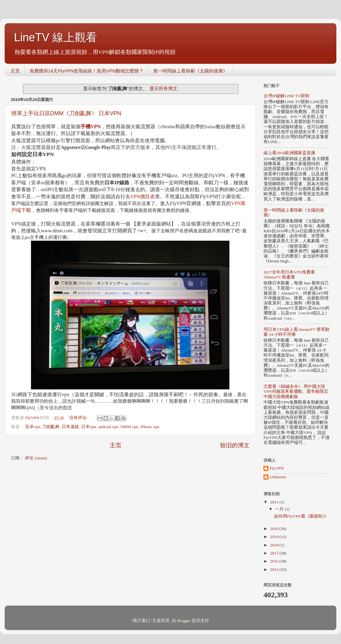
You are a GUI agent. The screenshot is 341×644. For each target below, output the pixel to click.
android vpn (108, 427)
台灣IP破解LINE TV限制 (286, 96)
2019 (275, 537)
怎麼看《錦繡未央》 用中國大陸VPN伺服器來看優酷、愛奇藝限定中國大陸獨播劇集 (296, 391)
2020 (275, 529)
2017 (275, 553)
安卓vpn (33, 427)
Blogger (184, 621)
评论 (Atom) (36, 458)
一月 (280, 509)
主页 (15, 71)
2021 (275, 502)
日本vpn (89, 427)
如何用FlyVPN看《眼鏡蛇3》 (302, 516)
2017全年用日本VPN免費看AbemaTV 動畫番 (289, 275)
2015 (275, 570)
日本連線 (70, 427)
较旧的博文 (235, 445)
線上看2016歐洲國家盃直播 (289, 153)
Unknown (278, 477)
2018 (275, 545)
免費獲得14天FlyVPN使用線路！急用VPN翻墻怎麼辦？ (86, 71)
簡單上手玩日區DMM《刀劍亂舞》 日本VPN (66, 113)
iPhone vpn (150, 427)
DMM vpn (129, 427)
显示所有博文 (163, 89)
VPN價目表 (143, 197)
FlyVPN (277, 468)
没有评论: (79, 418)
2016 (275, 561)
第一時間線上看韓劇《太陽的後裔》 (190, 71)
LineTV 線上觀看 (55, 37)
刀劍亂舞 (51, 427)
